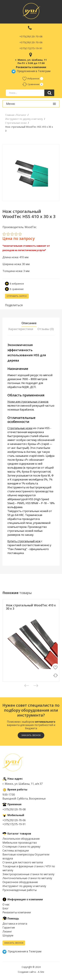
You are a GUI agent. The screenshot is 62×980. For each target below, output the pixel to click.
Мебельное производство (20, 843)
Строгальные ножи (20, 428)
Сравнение (31, 84)
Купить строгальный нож (24, 541)
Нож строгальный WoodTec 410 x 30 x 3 (31, 607)
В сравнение (14, 289)
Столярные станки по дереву (21, 847)
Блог (5, 908)
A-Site (41, 972)
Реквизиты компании (17, 912)
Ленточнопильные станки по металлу (27, 878)
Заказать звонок (31, 735)
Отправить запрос (17, 296)
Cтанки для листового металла (23, 862)
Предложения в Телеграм (31, 71)
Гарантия (9, 928)
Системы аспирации (16, 851)
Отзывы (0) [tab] (46, 329)
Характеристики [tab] (21, 329)
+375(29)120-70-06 (31, 42)
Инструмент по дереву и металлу (24, 886)
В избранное (14, 284)
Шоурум (8, 935)
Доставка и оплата (15, 924)
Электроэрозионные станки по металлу (28, 874)
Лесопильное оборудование (21, 839)
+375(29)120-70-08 (31, 36)
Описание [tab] (29, 323)
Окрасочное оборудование (20, 882)
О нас (6, 904)
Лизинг (7, 931)
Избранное (31, 78)
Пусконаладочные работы (20, 890)
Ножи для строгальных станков (28, 402)
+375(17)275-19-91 (31, 48)
